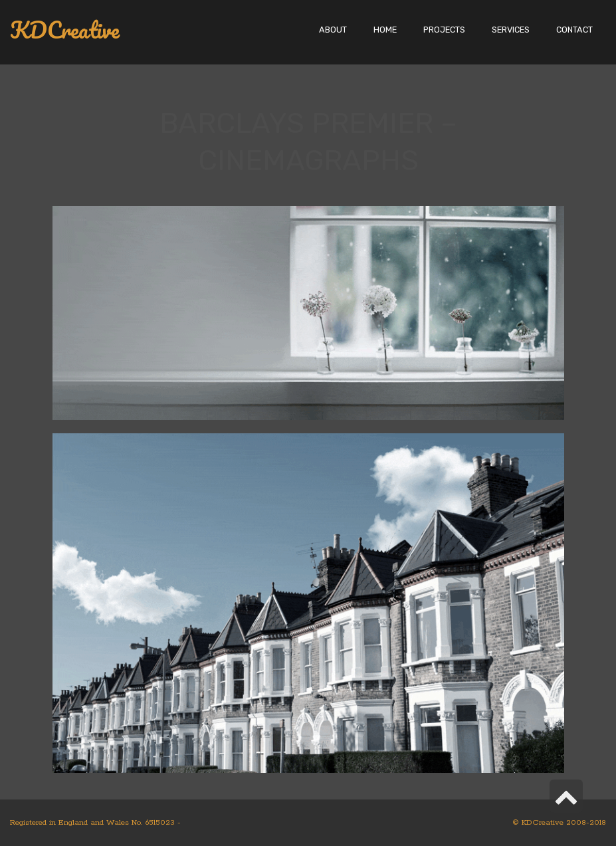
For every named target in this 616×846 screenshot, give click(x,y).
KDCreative (65, 30)
